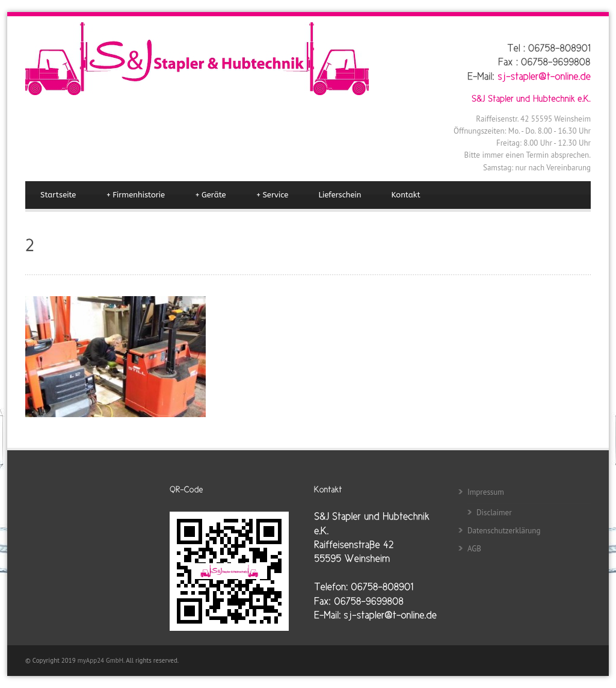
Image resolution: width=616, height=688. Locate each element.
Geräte (210, 195)
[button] (26, 662)
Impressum (486, 492)
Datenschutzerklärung (504, 531)
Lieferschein (340, 195)
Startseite (58, 195)
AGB (474, 549)
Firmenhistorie (135, 195)
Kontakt (406, 195)
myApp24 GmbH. (102, 660)
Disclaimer (494, 513)
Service (273, 195)
